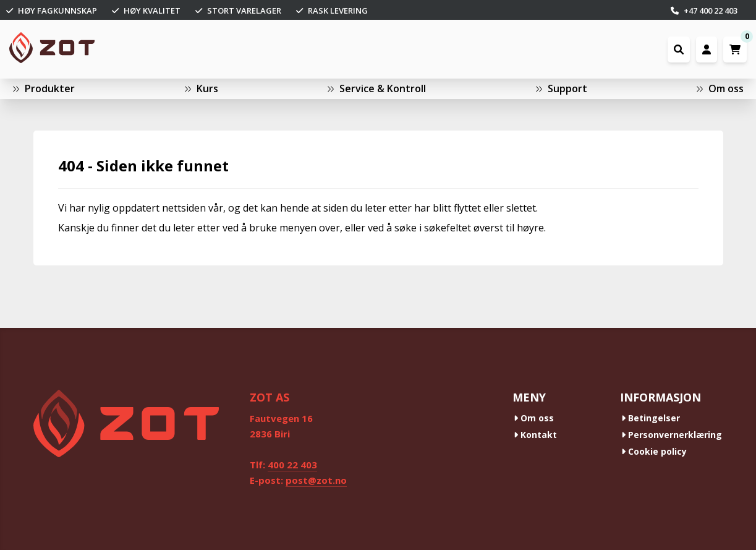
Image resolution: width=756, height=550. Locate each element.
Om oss (534, 418)
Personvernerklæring (672, 435)
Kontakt (535, 435)
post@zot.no (316, 480)
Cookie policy (654, 451)
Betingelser (651, 418)
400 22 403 (292, 465)
